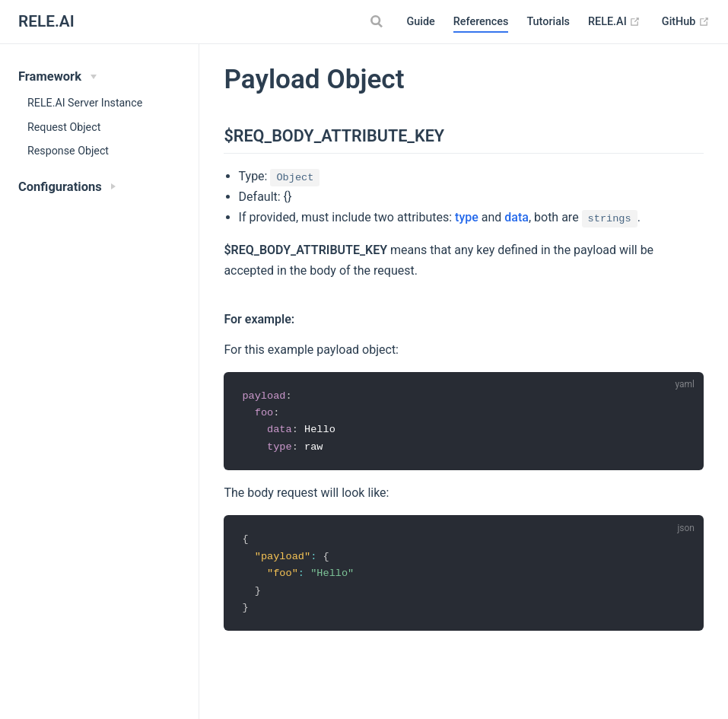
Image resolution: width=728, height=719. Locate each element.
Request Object (64, 127)
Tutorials (548, 22)
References (481, 22)
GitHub (686, 22)
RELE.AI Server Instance (85, 103)
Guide (420, 22)
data (517, 217)
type (467, 217)
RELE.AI (614, 22)
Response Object (68, 151)
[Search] (378, 21)
